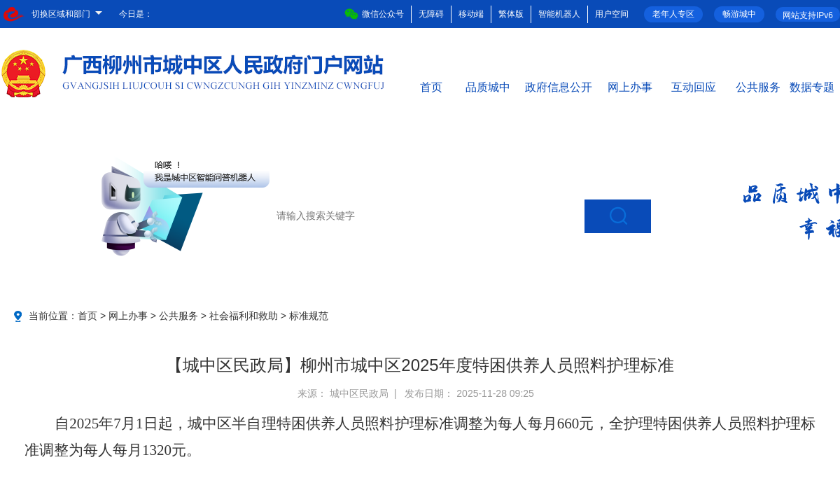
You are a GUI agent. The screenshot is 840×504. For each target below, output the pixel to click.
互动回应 (694, 86)
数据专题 (812, 86)
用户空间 (612, 14)
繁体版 (511, 14)
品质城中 (488, 86)
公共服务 (758, 86)
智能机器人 (559, 14)
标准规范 (309, 316)
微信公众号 (374, 14)
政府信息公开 (559, 86)
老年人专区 (673, 14)
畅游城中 (739, 14)
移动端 (471, 14)
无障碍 (431, 14)
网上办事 (630, 86)
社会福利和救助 (244, 316)
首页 (431, 86)
